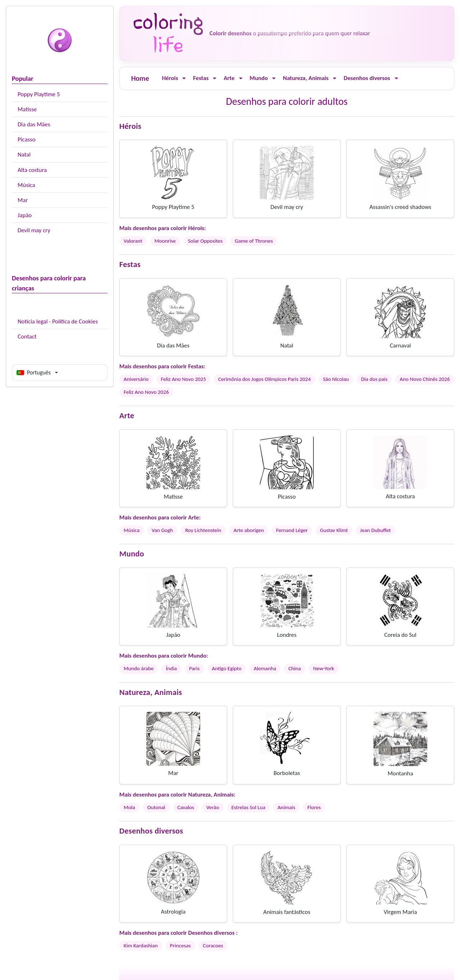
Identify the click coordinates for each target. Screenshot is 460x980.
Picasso (27, 139)
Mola (129, 807)
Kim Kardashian (141, 946)
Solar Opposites (205, 241)
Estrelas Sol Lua (249, 807)
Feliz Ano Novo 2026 (146, 392)
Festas (201, 78)
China (295, 668)
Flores (314, 807)
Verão (213, 807)
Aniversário (136, 379)
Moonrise (165, 241)
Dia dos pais (374, 379)
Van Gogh (162, 530)
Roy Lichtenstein (203, 530)
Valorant (133, 241)
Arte (229, 78)
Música (26, 185)
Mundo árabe (139, 668)
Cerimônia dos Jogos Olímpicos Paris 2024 (264, 379)
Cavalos (186, 807)
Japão (25, 215)
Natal (24, 155)
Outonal (156, 807)
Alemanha (265, 668)
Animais (286, 807)
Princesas (180, 946)
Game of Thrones (254, 241)
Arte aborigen (249, 530)
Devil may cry (34, 230)
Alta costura (32, 170)
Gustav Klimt (334, 530)
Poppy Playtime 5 (39, 94)
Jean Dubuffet (375, 530)
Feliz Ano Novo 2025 (184, 379)
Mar (23, 200)
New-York (323, 668)
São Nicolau (336, 379)
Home (140, 78)
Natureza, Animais (306, 78)
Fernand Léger (292, 530)
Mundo (259, 78)
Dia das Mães (34, 124)
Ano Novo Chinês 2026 (425, 379)
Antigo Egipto (227, 668)
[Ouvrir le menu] (184, 78)
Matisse (27, 109)
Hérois (170, 78)
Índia (171, 668)
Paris (194, 668)
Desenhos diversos (367, 78)
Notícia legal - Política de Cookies (58, 321)
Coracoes (213, 946)
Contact (27, 337)
